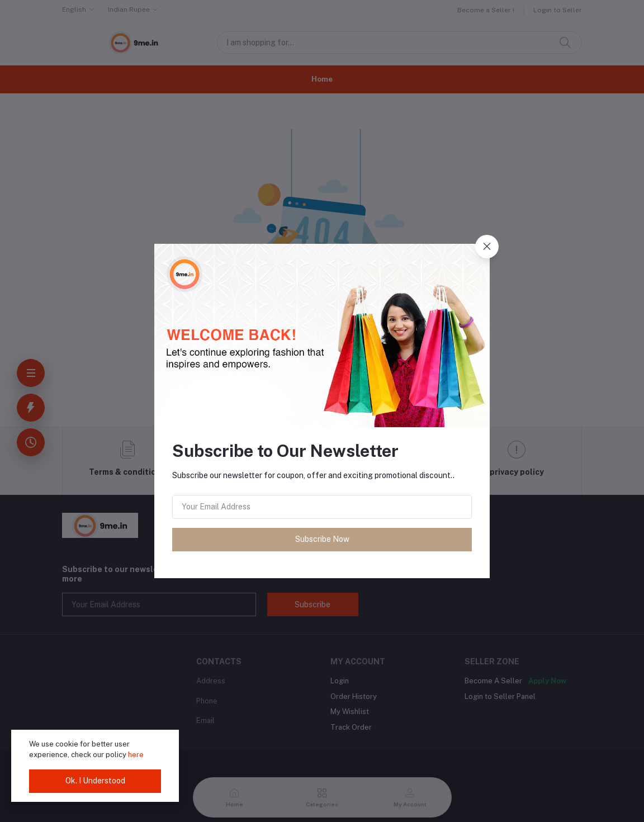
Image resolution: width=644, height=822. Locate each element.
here (136, 755)
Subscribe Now (322, 539)
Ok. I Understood (95, 781)
